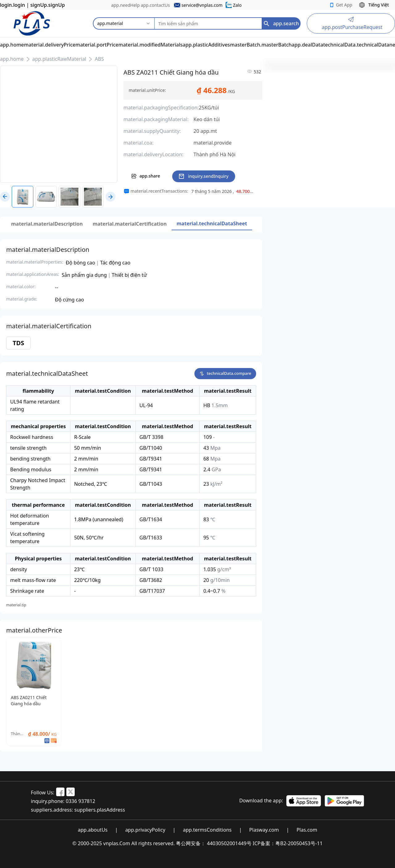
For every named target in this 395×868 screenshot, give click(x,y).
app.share (145, 176)
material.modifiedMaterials (151, 45)
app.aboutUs (93, 830)
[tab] (47, 224)
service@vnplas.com (202, 5)
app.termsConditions (207, 830)
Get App (341, 5)
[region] (224, 191)
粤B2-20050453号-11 (299, 843)
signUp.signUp (48, 5)
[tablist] (129, 224)
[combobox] (124, 23)
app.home (12, 45)
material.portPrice (97, 45)
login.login (12, 5)
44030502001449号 (229, 843)
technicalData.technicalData (356, 45)
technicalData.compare (225, 373)
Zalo (237, 5)
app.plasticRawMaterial (59, 59)
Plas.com (307, 830)
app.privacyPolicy (145, 830)
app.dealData (307, 45)
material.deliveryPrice (50, 45)
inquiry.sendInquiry (204, 176)
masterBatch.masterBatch (261, 45)
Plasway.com (264, 830)
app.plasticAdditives (206, 45)
